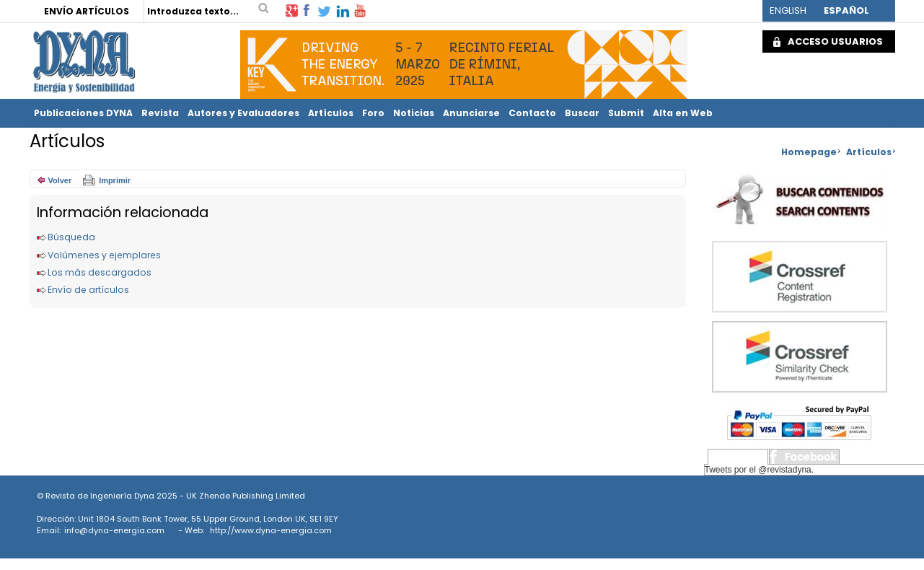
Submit (626, 113)
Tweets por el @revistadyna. (760, 470)
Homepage (809, 152)
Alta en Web (683, 113)
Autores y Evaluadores (243, 113)
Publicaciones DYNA (83, 113)
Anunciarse (471, 113)
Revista (160, 113)
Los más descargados (100, 272)
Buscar (582, 113)
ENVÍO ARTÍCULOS (87, 11)
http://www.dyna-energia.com (271, 530)
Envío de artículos (88, 290)
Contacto (532, 113)
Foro (373, 113)
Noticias (414, 113)
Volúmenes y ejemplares (104, 255)
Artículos (331, 113)
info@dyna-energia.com (114, 530)
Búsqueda (71, 237)
